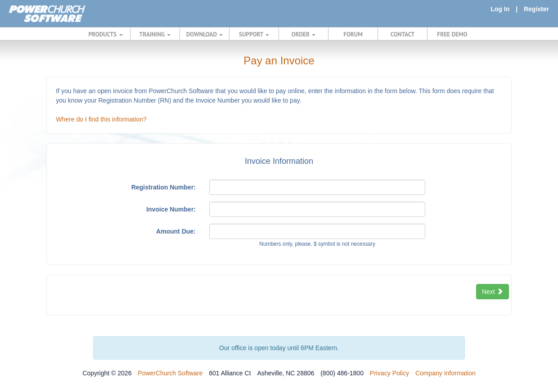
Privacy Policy (389, 373)
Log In (500, 9)
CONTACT (403, 34)
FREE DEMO (452, 34)
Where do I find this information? (101, 119)
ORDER (304, 34)
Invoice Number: (171, 209)
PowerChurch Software (170, 373)
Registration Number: (164, 187)
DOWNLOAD (205, 34)
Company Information (445, 373)
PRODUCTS (106, 34)
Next (493, 292)
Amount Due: (176, 231)
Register (536, 9)
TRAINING (155, 34)
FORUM (353, 34)
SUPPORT (254, 34)
